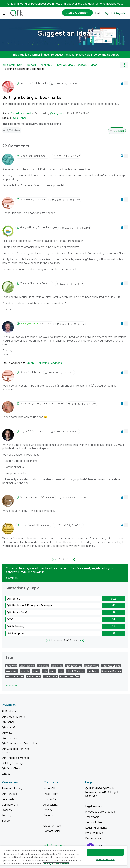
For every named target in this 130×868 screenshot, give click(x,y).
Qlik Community (12, 65)
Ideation (45, 65)
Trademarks (92, 817)
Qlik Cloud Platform (13, 717)
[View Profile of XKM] (23, 372)
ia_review (31, 124)
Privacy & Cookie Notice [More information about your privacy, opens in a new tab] (56, 864)
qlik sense (45, 124)
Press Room (51, 794)
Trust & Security (53, 799)
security (25, 671)
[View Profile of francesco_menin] (30, 404)
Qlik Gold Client (11, 768)
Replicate (93, 671)
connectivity (50, 676)
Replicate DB (91, 666)
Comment (12, 578)
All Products (9, 711)
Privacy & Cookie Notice (100, 812)
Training (6, 815)
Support (31, 65)
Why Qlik (7, 774)
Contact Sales (52, 831)
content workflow (70, 676)
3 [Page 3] (68, 559)
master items (33, 676)
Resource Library (12, 788)
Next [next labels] (76, 640)
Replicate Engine (111, 666)
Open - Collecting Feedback (44, 363)
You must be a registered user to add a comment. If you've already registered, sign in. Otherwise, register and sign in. (61, 570)
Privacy (48, 810)
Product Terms (94, 833)
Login (50, 4)
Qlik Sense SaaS (17, 612)
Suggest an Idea (64, 33)
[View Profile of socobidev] (26, 200)
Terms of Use (93, 822)
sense (36, 671)
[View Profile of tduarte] (25, 283)
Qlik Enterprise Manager (16, 758)
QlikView (7, 733)
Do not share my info (99, 838)
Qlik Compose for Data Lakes (20, 743)
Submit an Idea (63, 65)
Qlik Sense (20, 118)
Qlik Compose (15, 633)
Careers (48, 815)
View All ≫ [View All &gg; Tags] (11, 685)
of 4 (69, 640)
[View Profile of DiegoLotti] (26, 156)
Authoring (43, 666)
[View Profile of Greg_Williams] (28, 227)
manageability (73, 666)
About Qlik (50, 788)
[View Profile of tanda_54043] (28, 525)
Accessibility (51, 805)
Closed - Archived (21, 113)
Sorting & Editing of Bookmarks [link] (24, 69)
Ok (105, 852)
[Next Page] (73, 560)
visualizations (27, 666)
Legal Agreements (96, 828)
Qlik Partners (9, 794)
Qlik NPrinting (15, 626)
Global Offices (52, 826)
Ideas (94, 65)
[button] (126, 83)
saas (53, 671)
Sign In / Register (116, 13)
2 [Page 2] (63, 559)
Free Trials (8, 799)
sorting (57, 124)
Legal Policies (93, 806)
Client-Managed (76, 671)
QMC (10, 619)
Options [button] (124, 65)
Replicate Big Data (112, 671)
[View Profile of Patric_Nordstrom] (30, 324)
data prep (57, 666)
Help (98, 13)
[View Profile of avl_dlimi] (25, 83)
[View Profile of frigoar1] (25, 431)
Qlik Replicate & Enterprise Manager (29, 605)
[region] (63, 857)
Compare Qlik (10, 805)
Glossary (7, 810)
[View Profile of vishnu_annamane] (30, 497)
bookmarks (17, 124)
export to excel (15, 676)
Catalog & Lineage (13, 763)
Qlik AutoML (9, 727)
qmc (61, 671)
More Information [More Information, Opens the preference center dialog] (105, 859)
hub (45, 671)
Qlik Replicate (10, 738)
